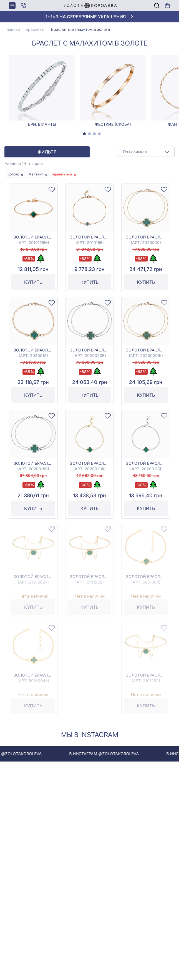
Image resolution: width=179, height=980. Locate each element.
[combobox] (146, 152)
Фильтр (47, 152)
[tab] (84, 134)
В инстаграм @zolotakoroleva (112, 754)
